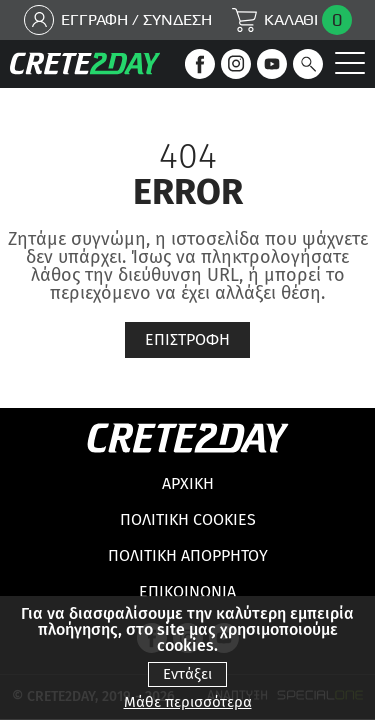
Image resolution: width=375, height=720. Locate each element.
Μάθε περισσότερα (188, 702)
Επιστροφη (187, 339)
